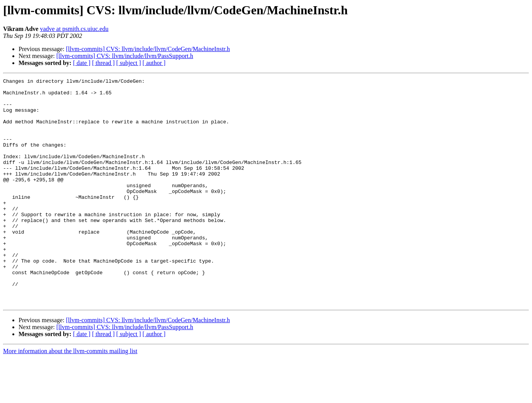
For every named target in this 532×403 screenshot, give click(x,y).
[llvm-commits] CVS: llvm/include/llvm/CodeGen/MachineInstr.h (148, 49)
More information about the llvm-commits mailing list (70, 396)
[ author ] (154, 63)
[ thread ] (103, 63)
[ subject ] (129, 63)
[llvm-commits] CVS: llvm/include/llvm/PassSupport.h (125, 56)
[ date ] (82, 63)
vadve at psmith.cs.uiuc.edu (74, 29)
